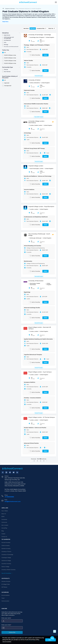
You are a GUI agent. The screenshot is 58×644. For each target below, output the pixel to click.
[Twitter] (10, 472)
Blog (3, 531)
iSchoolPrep (4, 528)
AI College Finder (6, 584)
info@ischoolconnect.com (13, 502)
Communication (5, 601)
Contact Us (4, 537)
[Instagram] (6, 472)
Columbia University (6, 564)
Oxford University (6, 546)
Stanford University (6, 549)
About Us (4, 514)
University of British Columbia (8, 570)
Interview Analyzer (6, 581)
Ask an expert (5, 525)
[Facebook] (3, 472)
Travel (3, 598)
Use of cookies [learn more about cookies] (7, 642)
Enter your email (6, 625)
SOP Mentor (4, 587)
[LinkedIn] (17, 472)
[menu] (56, 2)
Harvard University (6, 543)
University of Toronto (6, 552)
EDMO (3, 517)
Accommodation (6, 595)
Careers (3, 534)
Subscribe (12, 632)
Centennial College (6, 561)
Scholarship (4, 519)
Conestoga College (6, 558)
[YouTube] (14, 472)
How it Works (5, 511)
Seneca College (5, 567)
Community (4, 522)
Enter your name (6, 618)
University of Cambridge (7, 555)
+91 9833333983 (9, 497)
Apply (46, 55)
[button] (52, 638)
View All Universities (7, 573)
